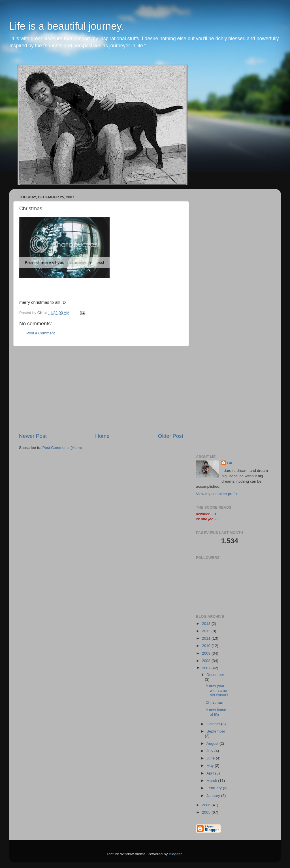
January (214, 796)
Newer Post (33, 436)
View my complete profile (217, 494)
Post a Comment (41, 333)
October (214, 724)
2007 (207, 668)
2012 (207, 631)
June (211, 758)
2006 (207, 805)
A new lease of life (216, 712)
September (216, 731)
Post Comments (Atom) (62, 448)
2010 (207, 646)
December (215, 675)
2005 (207, 812)
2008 (207, 661)
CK (230, 463)
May (211, 766)
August (213, 743)
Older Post (171, 436)
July (210, 751)
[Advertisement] (101, 389)
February (215, 788)
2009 (207, 653)
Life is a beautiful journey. (67, 26)
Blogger (175, 854)
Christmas (214, 702)
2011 (207, 638)
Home (102, 436)
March (212, 781)
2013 (207, 624)
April (211, 773)
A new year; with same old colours (217, 690)
